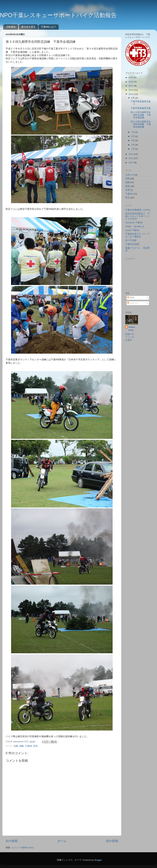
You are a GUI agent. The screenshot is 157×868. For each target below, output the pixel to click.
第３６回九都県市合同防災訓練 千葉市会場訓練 (141, 115)
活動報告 (11, 27)
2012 (131, 163)
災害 (128, 190)
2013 (131, 158)
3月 (133, 140)
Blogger (98, 860)
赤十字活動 (131, 240)
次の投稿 (12, 841)
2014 (131, 154)
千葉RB (29, 746)
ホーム (62, 841)
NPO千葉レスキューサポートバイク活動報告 (58, 15)
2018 (131, 82)
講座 (128, 186)
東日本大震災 (28, 27)
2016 (131, 90)
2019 (131, 77)
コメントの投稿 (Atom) (23, 848)
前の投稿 (112, 841)
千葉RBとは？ (49, 27)
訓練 (21, 746)
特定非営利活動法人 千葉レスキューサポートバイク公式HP (137, 216)
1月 (133, 149)
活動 (16, 746)
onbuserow (19, 742)
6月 (133, 136)
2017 (131, 86)
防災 (36, 746)
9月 (133, 98)
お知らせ (130, 175)
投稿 (131, 298)
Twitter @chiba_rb (135, 226)
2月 (133, 145)
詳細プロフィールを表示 (130, 337)
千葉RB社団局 (132, 244)
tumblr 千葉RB (132, 230)
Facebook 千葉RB (134, 223)
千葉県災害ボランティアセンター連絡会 (137, 235)
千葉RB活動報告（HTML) (138, 210)
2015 (131, 94)
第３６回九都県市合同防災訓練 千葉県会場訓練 (141, 124)
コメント (133, 303)
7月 (133, 132)
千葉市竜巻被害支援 (141, 108)
